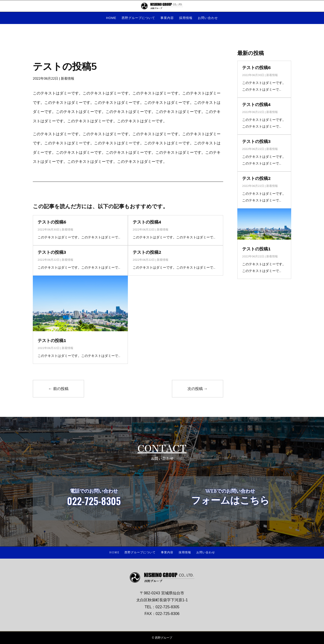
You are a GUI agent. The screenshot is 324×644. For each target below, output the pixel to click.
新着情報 (68, 78)
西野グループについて (138, 18)
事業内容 (167, 18)
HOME (111, 18)
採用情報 (186, 18)
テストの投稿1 (52, 340)
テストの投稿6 (52, 222)
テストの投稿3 (52, 252)
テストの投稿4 (147, 222)
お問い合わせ (208, 18)
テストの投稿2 (147, 252)
